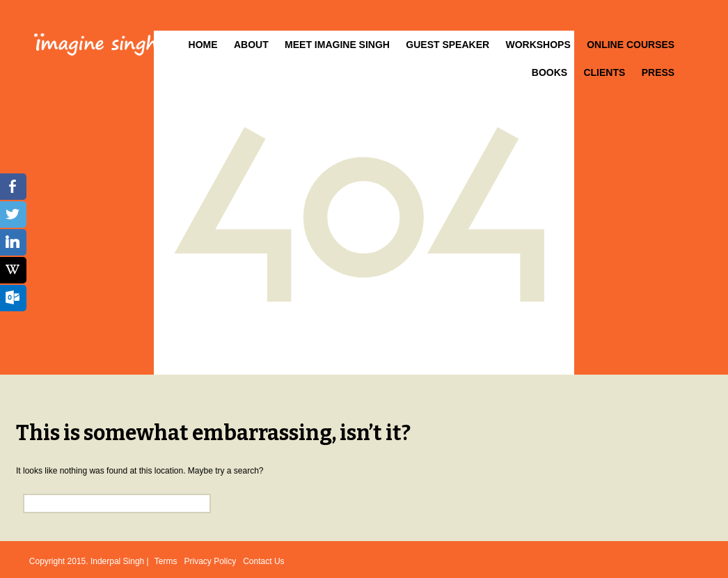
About (251, 45)
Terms (166, 561)
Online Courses (631, 45)
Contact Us (263, 561)
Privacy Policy (211, 561)
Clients (604, 72)
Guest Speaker (448, 45)
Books (549, 72)
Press (658, 72)
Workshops (538, 45)
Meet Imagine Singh (337, 45)
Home (203, 45)
